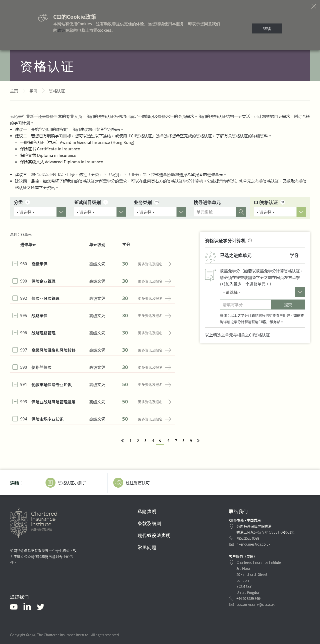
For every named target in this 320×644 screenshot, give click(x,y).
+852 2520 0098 (248, 538)
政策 (61, 30)
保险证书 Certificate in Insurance (50, 149)
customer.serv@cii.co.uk (255, 604)
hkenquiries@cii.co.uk (253, 544)
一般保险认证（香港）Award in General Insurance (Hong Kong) (77, 142)
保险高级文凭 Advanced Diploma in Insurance (61, 162)
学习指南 (112, 129)
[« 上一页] (122, 441)
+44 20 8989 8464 (249, 598)
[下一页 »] (198, 441)
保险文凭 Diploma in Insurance (48, 155)
